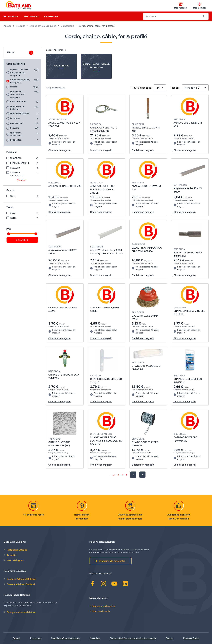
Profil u (13, 218)
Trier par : (175, 88)
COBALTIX (15, 168)
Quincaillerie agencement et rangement (17, 94)
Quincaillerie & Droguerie (43, 26)
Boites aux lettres (18, 101)
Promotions (51, 16)
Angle (13, 213)
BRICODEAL (16, 158)
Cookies (170, 638)
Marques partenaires (103, 606)
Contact (17, 638)
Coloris (10, 190)
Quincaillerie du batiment (17, 108)
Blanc (13, 196)
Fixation (14, 87)
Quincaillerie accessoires (16, 134)
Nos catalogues (15, 560)
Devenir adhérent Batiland (20, 584)
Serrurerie (15, 128)
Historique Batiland (17, 550)
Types (10, 207)
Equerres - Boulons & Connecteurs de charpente (20, 72)
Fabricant (12, 152)
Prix (9, 229)
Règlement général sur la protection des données (133, 638)
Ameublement (17, 123)
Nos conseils (31, 16)
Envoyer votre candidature (21, 612)
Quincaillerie (67, 26)
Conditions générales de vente (65, 638)
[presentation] (5, 16)
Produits (13, 16)
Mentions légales (191, 638)
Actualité (11, 555)
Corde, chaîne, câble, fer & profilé (20, 81)
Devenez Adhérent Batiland (21, 579)
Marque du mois (101, 611)
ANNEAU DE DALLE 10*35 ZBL (65, 186)
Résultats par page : (142, 88)
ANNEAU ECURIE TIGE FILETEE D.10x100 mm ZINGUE (102, 189)
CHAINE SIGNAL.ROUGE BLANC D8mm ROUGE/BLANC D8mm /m (106, 441)
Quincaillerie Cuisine (19, 113)
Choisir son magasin (59, 150)
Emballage (15, 118)
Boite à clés (16, 140)
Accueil (7, 26)
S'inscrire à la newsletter (112, 561)
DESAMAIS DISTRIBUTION (17, 174)
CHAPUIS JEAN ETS (19, 163)
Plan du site (36, 638)
